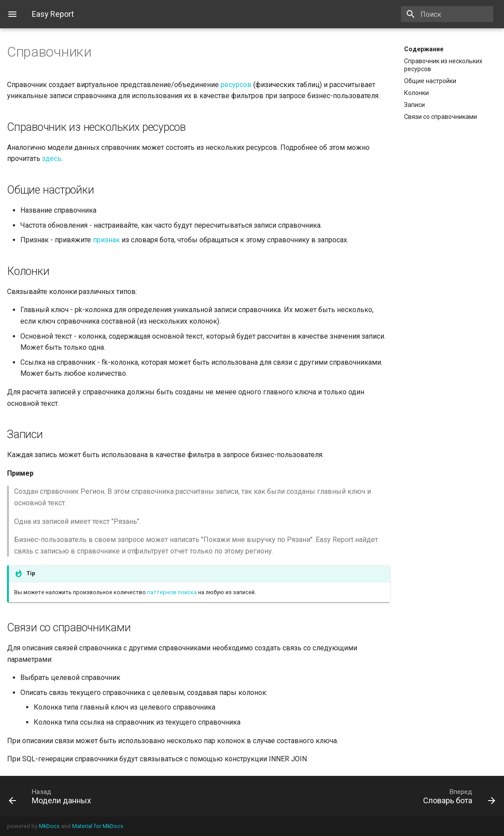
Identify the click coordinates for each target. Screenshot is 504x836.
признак (106, 240)
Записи (414, 105)
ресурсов (236, 85)
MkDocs (49, 826)
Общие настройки (430, 81)
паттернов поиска (172, 592)
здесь (52, 158)
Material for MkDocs (98, 826)
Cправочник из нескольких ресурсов (443, 65)
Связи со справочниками (441, 117)
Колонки (416, 93)
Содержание (424, 49)
